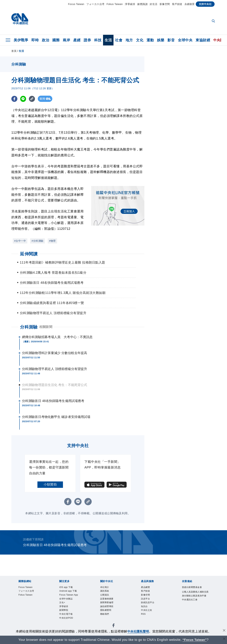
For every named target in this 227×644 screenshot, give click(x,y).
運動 (150, 40)
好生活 (154, 4)
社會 (119, 40)
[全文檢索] (214, 21)
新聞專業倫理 (108, 604)
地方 (129, 40)
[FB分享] (14, 99)
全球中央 (185, 40)
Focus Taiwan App (70, 596)
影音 (171, 40)
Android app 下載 (69, 591)
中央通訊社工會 (191, 605)
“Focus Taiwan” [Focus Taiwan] (195, 640)
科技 (98, 40)
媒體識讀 (142, 4)
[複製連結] (33, 99)
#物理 (52, 241)
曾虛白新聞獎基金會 (194, 587)
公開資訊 (105, 596)
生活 (108, 40)
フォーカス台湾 (95, 4)
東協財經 (203, 40)
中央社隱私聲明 (138, 631)
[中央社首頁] (20, 20)
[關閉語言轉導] (224, 639)
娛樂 (161, 40)
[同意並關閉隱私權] (224, 631)
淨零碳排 (130, 4)
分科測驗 (29, 327)
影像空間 (165, 4)
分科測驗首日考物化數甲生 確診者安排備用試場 (56, 417)
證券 (87, 40)
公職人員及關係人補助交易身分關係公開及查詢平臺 (195, 596)
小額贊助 (50, 484)
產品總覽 (146, 587)
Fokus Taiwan (115, 4)
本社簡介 (105, 587)
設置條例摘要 (108, 600)
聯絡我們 (105, 617)
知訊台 (145, 608)
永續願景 (190, 4)
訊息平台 (146, 600)
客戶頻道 (177, 4)
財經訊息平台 (149, 604)
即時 (35, 40)
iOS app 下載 (67, 587)
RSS (144, 617)
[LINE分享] (23, 99)
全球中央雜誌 (67, 600)
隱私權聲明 (107, 613)
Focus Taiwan (76, 4)
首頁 (14, 51)
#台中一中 (20, 241)
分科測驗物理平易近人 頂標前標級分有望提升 (55, 369)
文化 (140, 40)
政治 (45, 40)
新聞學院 (64, 613)
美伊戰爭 (21, 40)
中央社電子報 (67, 617)
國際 (56, 40)
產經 (77, 40)
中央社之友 (147, 613)
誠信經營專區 (108, 608)
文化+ (63, 604)
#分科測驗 (37, 241)
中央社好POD (67, 621)
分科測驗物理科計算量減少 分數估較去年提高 (55, 353)
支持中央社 (205, 4)
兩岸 (66, 40)
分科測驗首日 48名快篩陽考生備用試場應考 (53, 401)
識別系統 (105, 591)
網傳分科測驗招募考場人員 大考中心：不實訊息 (57, 337)
